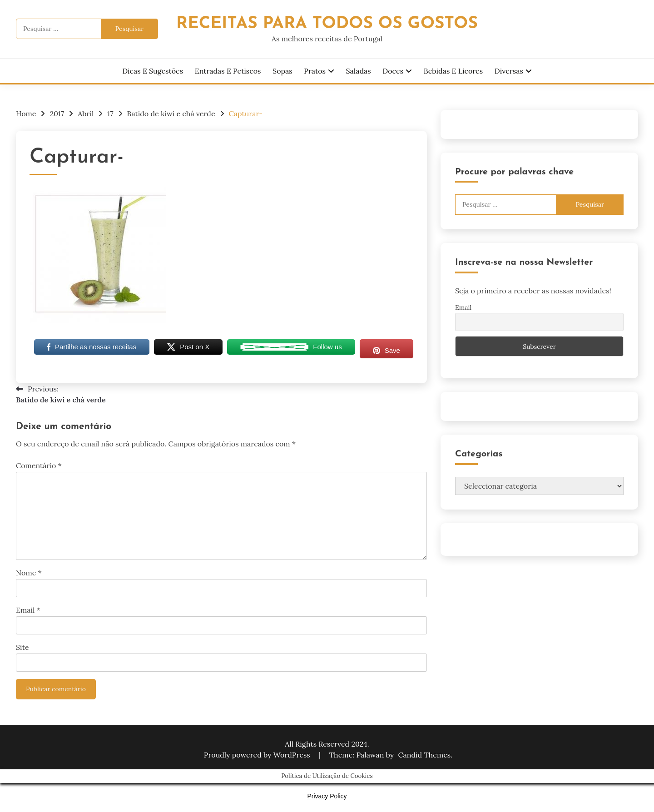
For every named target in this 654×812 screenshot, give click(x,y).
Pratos (315, 71)
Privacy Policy (327, 796)
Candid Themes (424, 755)
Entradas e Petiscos (228, 71)
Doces (393, 71)
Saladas (359, 71)
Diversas (509, 71)
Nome (29, 573)
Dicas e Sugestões (153, 71)
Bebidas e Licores (453, 71)
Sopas (282, 71)
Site (22, 647)
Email (28, 610)
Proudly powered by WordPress (258, 755)
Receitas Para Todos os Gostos (327, 24)
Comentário (39, 465)
